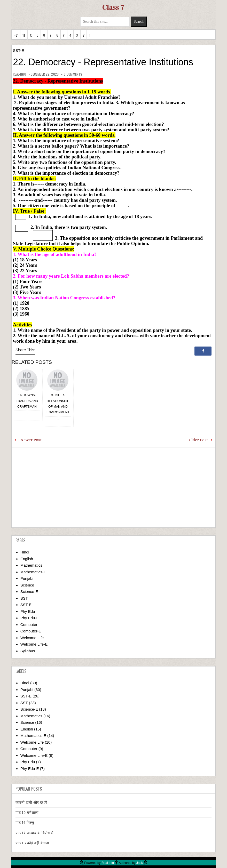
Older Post (198, 440)
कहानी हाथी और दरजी (32, 802)
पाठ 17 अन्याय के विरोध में (34, 833)
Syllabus (28, 651)
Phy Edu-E (30, 618)
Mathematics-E (33, 572)
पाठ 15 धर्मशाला (27, 813)
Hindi (25, 552)
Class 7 (113, 7)
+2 (16, 35)
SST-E (18, 50)
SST (24, 598)
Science (27, 585)
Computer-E (31, 631)
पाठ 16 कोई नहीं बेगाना (32, 843)
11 (24, 35)
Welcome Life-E (34, 644)
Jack (140, 863)
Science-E (29, 592)
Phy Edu (28, 611)
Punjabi (27, 578)
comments (72, 74)
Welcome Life (32, 638)
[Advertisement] (113, 487)
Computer (29, 625)
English (27, 559)
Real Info (108, 863)
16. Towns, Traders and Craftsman (27, 401)
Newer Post (31, 440)
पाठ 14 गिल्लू (25, 823)
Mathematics (31, 565)
